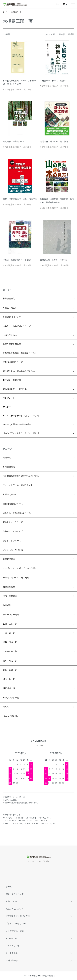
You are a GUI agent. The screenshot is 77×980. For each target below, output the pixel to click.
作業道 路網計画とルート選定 (17, 260)
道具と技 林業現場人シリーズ (17, 326)
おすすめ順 (50, 34)
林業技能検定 (9, 298)
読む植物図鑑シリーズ (13, 362)
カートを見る (12, 953)
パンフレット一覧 (11, 698)
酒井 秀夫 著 (10, 661)
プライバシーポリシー (16, 924)
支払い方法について (15, 909)
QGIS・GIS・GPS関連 (13, 550)
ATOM (14, 938)
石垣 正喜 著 (10, 624)
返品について (12, 901)
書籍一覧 (7, 457)
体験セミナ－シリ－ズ (13, 531)
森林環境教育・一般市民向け (16, 389)
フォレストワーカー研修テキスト (18, 485)
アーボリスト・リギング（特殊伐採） (20, 568)
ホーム (5, 12)
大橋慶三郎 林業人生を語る (53, 81)
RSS (8, 938)
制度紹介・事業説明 (12, 380)
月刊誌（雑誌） (10, 308)
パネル (6, 707)
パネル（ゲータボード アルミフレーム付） (22, 416)
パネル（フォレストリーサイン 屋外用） (22, 433)
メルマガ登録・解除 (15, 931)
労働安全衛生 (9, 587)
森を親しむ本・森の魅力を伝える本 (19, 371)
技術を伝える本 (10, 335)
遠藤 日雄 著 (10, 642)
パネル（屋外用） (11, 716)
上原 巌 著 (9, 633)
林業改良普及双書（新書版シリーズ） (20, 353)
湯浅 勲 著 (9, 679)
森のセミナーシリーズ (13, 522)
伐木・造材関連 (10, 596)
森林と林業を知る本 (12, 344)
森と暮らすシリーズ (12, 541)
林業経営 (7, 605)
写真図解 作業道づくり (14, 141)
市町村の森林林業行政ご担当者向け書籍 (21, 476)
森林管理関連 (9, 559)
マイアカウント (13, 946)
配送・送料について (15, 894)
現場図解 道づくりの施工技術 (54, 141)
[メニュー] (73, 4)
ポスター (7, 407)
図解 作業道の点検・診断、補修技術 (20, 199)
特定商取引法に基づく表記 (18, 916)
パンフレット (9, 398)
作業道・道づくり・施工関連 (16, 578)
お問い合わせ (12, 960)
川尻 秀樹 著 (9, 688)
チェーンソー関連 (11, 614)
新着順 (71, 34)
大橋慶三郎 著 (16, 12)
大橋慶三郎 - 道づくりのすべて (54, 260)
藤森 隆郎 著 (10, 670)
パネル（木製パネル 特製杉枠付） (18, 424)
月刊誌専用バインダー (13, 317)
